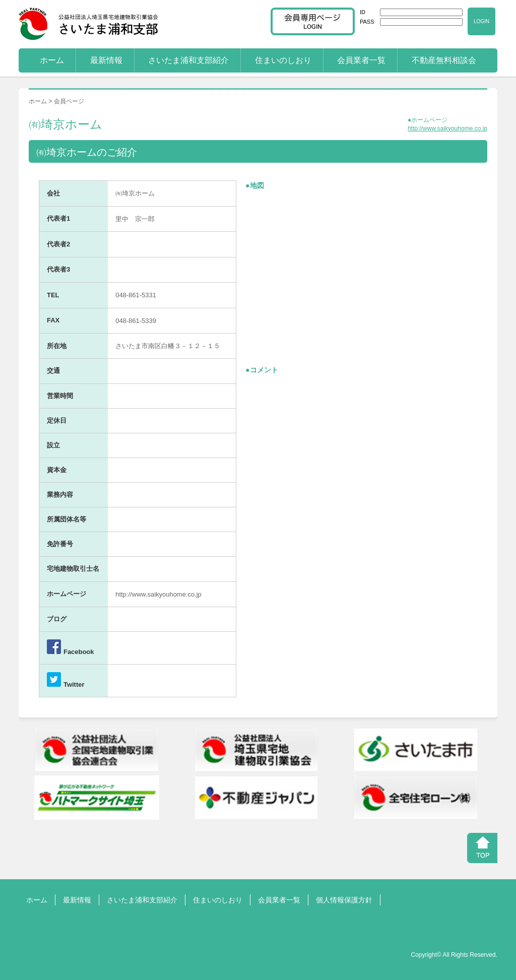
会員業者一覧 (361, 60)
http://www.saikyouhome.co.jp (447, 128)
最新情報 (106, 60)
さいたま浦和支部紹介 (188, 60)
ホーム (52, 60)
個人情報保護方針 (344, 900)
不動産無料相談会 (444, 60)
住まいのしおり (283, 60)
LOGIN (481, 21)
